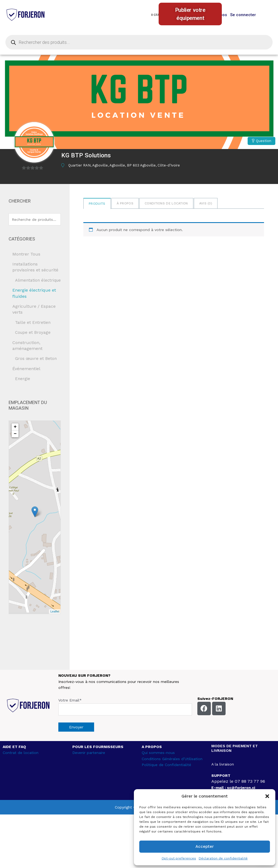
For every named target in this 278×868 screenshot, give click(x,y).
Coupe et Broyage (33, 332)
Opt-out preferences (179, 858)
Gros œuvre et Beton (36, 359)
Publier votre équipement (190, 14)
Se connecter (243, 15)
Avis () (206, 203)
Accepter (205, 846)
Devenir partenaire (89, 753)
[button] (267, 796)
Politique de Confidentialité (166, 765)
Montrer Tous (26, 254)
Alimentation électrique (38, 280)
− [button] (15, 434)
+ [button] (15, 427)
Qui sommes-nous (158, 753)
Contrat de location (21, 753)
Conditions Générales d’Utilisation (172, 759)
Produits (97, 204)
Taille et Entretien (33, 323)
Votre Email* (70, 700)
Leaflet (55, 611)
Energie (23, 379)
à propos (125, 203)
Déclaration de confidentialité (223, 858)
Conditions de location (166, 203)
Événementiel (26, 369)
